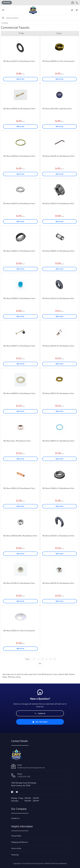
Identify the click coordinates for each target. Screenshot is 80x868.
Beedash (64, 863)
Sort (59, 33)
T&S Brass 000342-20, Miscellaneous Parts (19, 488)
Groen (55, 674)
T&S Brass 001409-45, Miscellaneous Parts (58, 156)
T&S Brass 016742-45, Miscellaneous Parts (58, 298)
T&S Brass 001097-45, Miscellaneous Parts (19, 346)
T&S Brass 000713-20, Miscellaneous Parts (58, 393)
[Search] (40, 18)
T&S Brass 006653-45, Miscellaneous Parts (58, 441)
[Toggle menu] (3, 10)
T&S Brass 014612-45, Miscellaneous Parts (19, 61)
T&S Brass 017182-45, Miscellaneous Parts (19, 583)
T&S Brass (12, 677)
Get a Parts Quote (40, 722)
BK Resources (47, 674)
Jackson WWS (63, 674)
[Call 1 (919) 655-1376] (77, 3)
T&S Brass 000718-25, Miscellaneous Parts (58, 583)
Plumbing (5, 23)
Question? (7, 3)
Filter (21, 33)
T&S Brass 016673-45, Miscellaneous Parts (58, 203)
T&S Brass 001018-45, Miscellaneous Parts (19, 156)
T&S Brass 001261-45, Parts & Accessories (19, 631)
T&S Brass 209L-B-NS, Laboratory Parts (57, 109)
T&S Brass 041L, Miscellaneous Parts (17, 441)
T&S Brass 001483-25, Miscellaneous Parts (58, 346)
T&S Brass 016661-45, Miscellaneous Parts (19, 251)
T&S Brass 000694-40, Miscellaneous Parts (58, 251)
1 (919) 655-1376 (24, 777)
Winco (18, 677)
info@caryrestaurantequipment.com (31, 768)
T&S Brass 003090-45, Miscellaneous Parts (19, 298)
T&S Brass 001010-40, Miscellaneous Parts (19, 203)
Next (40, 663)
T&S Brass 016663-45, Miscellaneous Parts (58, 488)
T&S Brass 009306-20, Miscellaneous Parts (19, 109)
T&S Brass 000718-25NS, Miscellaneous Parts (20, 536)
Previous (27, 659)
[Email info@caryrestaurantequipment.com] (73, 3)
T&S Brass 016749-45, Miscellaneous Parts (58, 536)
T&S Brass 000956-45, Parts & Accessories (58, 61)
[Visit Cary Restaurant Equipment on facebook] (12, 792)
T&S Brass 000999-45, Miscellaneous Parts (19, 393)
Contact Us (40, 713)
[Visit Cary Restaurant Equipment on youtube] (17, 792)
